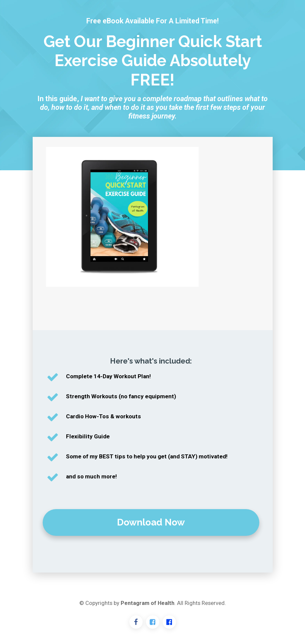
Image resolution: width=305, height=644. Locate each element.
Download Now (151, 522)
